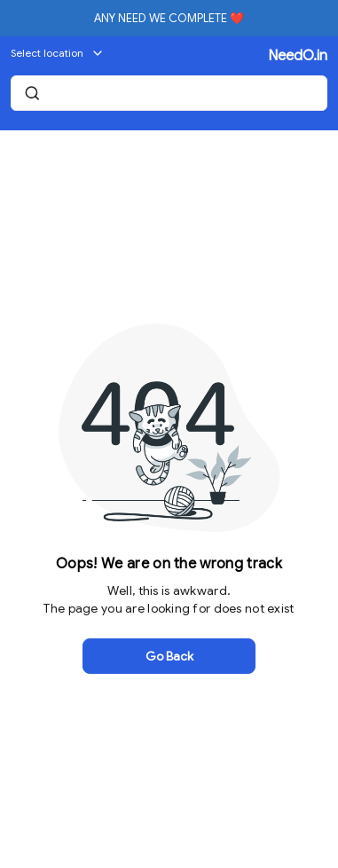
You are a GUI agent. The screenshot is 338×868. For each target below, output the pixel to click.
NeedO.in (298, 56)
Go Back (169, 656)
